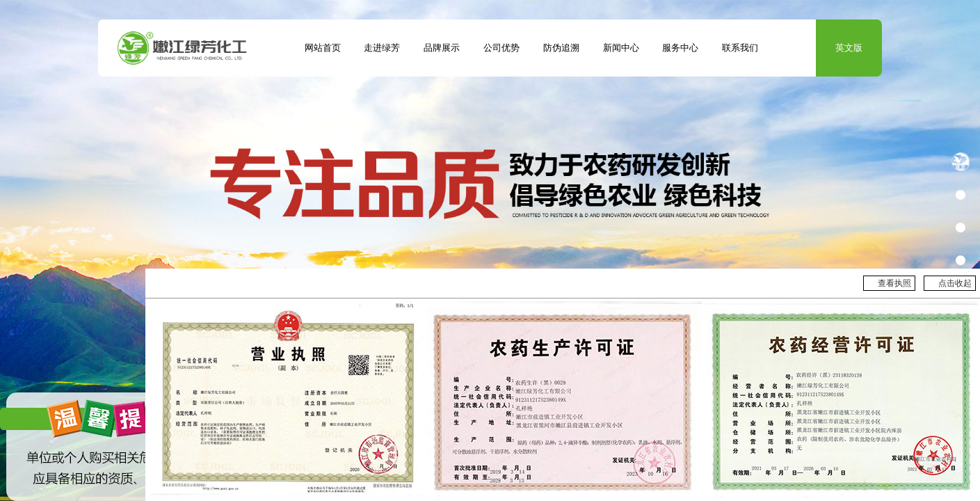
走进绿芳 (382, 48)
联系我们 (740, 48)
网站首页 (323, 48)
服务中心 (680, 48)
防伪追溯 (561, 48)
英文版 (849, 48)
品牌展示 (442, 48)
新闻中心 (621, 48)
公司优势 (501, 48)
